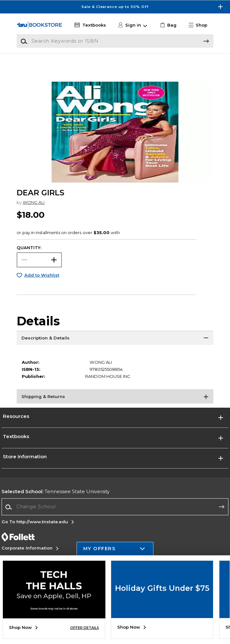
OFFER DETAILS (85, 628)
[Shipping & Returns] (115, 412)
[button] (200, 25)
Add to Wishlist (42, 289)
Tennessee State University (56, 506)
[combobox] (115, 521)
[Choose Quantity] (39, 274)
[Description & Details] (115, 353)
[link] (168, 25)
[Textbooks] (90, 25)
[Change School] (115, 521)
